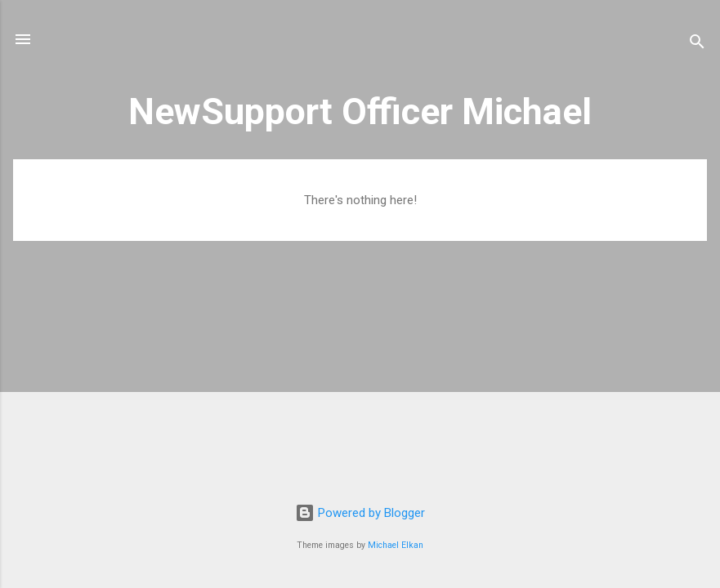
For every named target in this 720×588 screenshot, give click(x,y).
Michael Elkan (396, 545)
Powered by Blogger (360, 513)
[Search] (697, 45)
